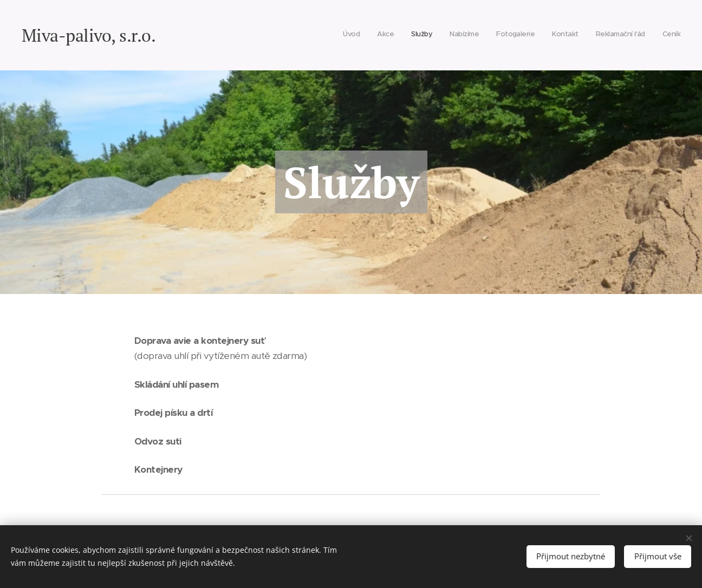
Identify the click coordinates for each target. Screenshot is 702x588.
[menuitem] (562, 35)
